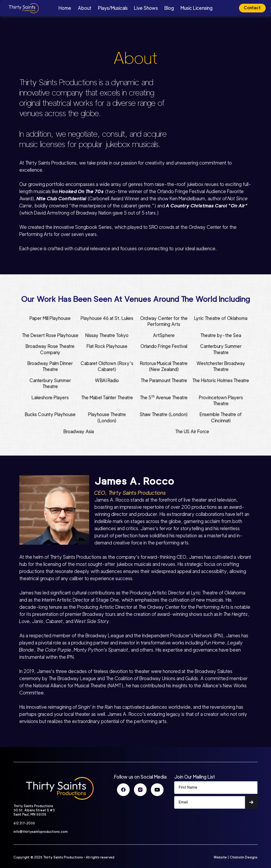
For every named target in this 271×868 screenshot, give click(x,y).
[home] (34, 8)
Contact (252, 8)
